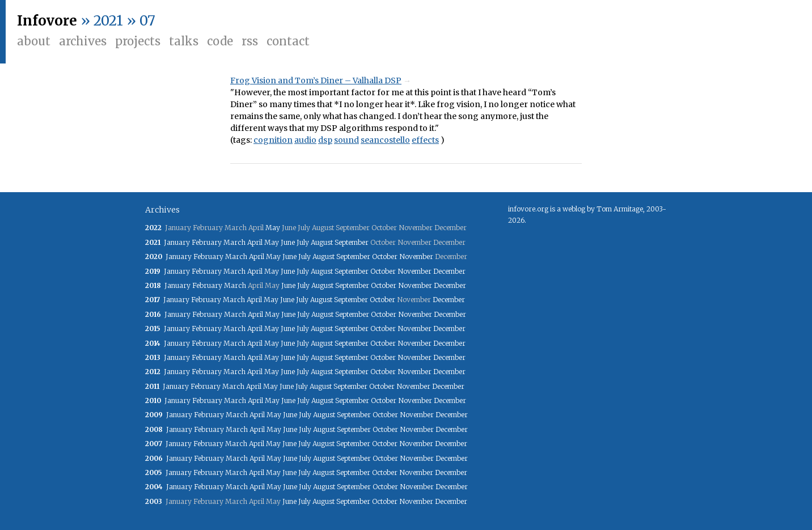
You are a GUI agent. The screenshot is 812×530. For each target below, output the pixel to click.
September (352, 242)
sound (346, 140)
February (207, 242)
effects (425, 140)
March (234, 242)
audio (305, 140)
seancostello (385, 140)
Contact (288, 41)
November (416, 256)
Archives (83, 41)
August (322, 242)
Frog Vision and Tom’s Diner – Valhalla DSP (316, 80)
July (303, 242)
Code (220, 41)
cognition (273, 140)
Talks (184, 41)
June (288, 242)
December (449, 271)
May (273, 228)
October (385, 256)
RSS (250, 41)
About (34, 41)
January (177, 242)
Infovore (47, 21)
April (255, 242)
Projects (138, 41)
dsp (325, 140)
